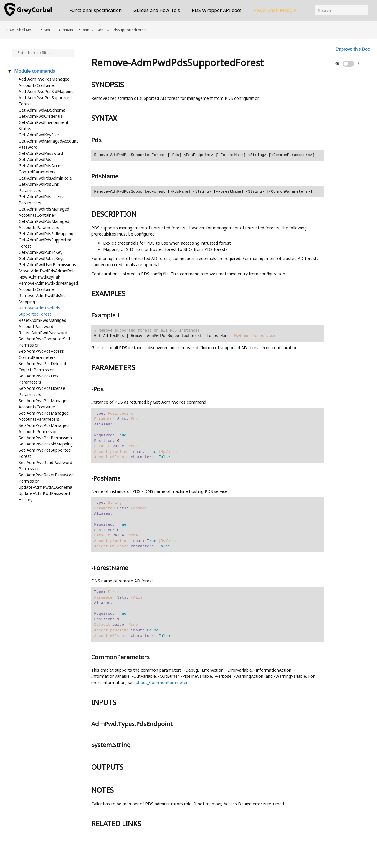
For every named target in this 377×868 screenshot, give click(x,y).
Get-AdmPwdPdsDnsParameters (39, 187)
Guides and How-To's (157, 10)
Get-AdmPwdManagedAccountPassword (48, 144)
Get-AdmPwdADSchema (42, 110)
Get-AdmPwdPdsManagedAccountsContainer (44, 212)
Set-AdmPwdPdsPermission (45, 438)
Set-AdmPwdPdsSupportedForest (45, 453)
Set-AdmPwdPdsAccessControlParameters (41, 354)
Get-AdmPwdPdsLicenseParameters (42, 200)
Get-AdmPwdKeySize (39, 135)
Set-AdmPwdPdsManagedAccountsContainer (44, 404)
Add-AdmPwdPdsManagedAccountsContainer (44, 82)
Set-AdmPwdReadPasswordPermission (45, 466)
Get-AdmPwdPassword (41, 153)
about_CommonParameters (163, 682)
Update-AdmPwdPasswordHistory (44, 496)
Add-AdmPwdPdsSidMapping (46, 91)
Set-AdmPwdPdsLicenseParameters (42, 391)
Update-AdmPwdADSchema (45, 487)
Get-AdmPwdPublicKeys (42, 258)
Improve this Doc (353, 49)
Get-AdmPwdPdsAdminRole (45, 178)
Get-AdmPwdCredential (41, 116)
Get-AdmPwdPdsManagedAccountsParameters (44, 224)
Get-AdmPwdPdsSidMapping (46, 234)
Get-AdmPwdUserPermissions (47, 265)
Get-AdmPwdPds (35, 159)
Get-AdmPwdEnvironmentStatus (44, 125)
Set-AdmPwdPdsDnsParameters (38, 379)
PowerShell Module (275, 10)
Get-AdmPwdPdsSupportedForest (45, 243)
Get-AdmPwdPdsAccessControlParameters (42, 169)
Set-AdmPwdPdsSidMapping (46, 444)
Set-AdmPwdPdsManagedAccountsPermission (44, 428)
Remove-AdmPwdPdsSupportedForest (114, 30)
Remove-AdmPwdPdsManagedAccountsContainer (48, 286)
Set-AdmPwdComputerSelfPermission (44, 342)
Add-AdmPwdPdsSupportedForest (45, 101)
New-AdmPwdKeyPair (39, 277)
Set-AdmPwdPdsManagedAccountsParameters (44, 416)
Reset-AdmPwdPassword (43, 333)
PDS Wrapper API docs (217, 10)
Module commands (60, 30)
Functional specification (95, 10)
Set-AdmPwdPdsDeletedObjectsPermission (42, 367)
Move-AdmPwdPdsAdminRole (47, 271)
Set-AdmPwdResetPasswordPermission (46, 478)
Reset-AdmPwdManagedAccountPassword (42, 323)
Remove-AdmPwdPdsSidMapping (42, 299)
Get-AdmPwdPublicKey (40, 252)
